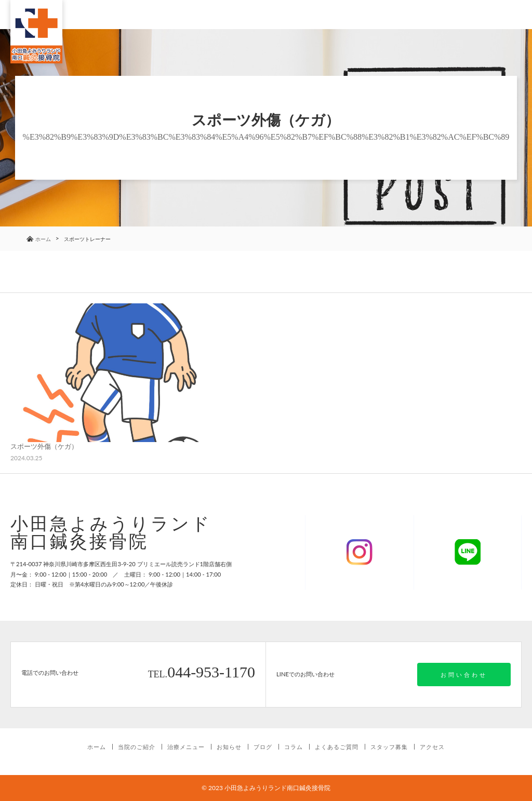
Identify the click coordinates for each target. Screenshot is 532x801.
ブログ (263, 747)
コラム (294, 747)
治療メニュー (186, 747)
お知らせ (229, 747)
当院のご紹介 (137, 747)
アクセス (432, 747)
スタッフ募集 (389, 747)
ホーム (97, 747)
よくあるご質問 (337, 747)
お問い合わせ (464, 675)
